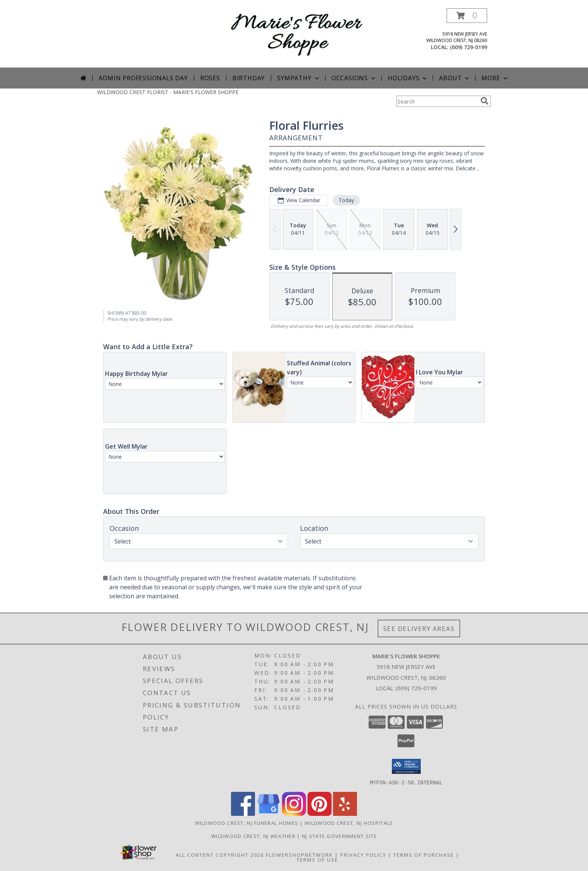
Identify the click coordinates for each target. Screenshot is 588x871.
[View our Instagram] (294, 813)
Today (346, 200)
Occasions (354, 78)
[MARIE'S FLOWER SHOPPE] (297, 34)
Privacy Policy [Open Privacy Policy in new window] (363, 854)
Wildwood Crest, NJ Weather (253, 836)
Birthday (249, 78)
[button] (467, 16)
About (455, 78)
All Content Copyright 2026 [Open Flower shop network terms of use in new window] (220, 854)
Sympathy (299, 78)
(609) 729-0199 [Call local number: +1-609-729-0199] (469, 47)
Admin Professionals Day (143, 78)
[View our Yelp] (345, 813)
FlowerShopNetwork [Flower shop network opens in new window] (299, 854)
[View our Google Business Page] (268, 813)
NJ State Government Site (339, 836)
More (495, 78)
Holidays (408, 78)
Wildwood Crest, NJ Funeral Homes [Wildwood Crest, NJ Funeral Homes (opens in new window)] (247, 823)
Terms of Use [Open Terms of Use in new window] (317, 859)
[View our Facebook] (243, 813)
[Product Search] (437, 101)
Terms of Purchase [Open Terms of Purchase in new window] (424, 854)
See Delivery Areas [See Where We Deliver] (419, 628)
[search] (484, 101)
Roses (210, 78)
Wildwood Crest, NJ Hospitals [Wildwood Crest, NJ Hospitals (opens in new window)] (349, 823)
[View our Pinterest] (319, 813)
